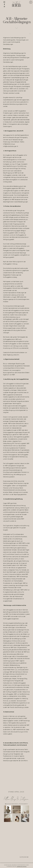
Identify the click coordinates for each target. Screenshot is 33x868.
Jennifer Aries (22, 867)
